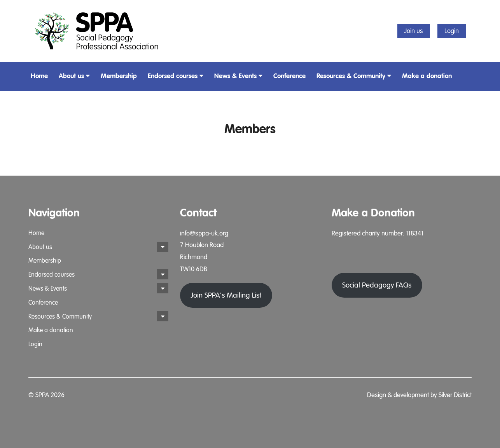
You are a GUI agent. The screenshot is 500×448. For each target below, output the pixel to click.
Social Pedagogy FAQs (377, 296)
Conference (289, 76)
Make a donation (427, 76)
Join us (414, 31)
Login (452, 31)
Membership (119, 76)
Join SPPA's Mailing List (226, 295)
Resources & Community (354, 76)
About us (74, 76)
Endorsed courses (176, 76)
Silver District (455, 395)
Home (39, 76)
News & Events (238, 76)
